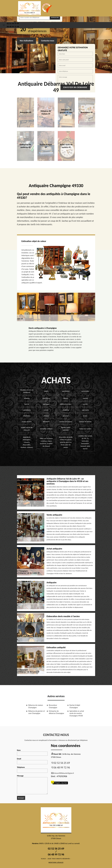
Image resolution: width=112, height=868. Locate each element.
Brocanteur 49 (87, 112)
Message (32, 784)
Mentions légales (56, 862)
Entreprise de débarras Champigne (57, 712)
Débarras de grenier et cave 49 (66, 112)
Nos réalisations (27, 41)
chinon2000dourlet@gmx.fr (63, 773)
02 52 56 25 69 (13, 24)
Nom (32, 752)
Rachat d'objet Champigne (75, 706)
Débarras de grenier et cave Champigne (37, 712)
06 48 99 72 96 (13, 27)
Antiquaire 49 (25, 112)
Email (32, 761)
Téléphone (32, 769)
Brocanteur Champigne (53, 706)
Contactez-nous (48, 41)
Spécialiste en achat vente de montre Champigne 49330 (77, 713)
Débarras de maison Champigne (36, 706)
